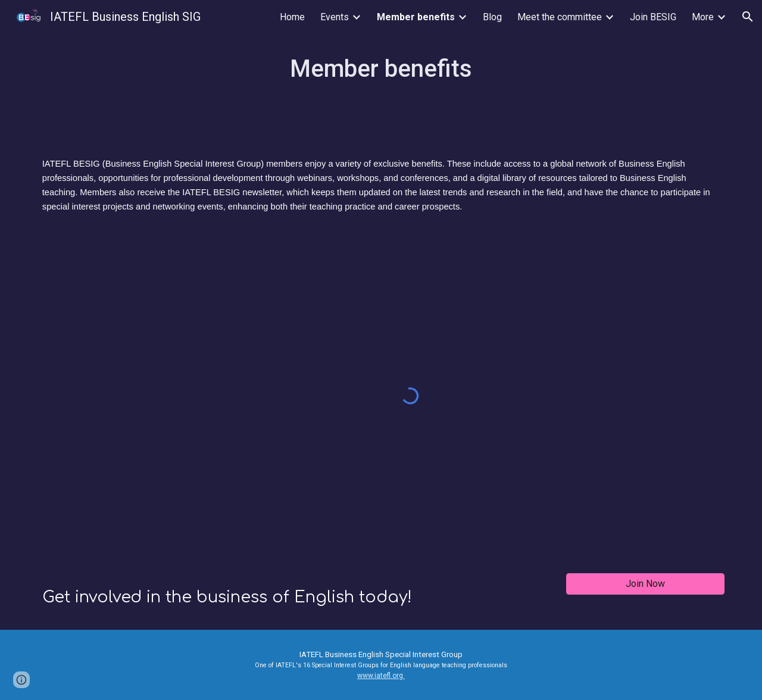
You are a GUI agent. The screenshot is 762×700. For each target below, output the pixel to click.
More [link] (703, 17)
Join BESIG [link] (653, 17)
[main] (381, 69)
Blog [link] (492, 17)
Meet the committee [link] (560, 17)
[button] (748, 17)
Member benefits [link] (416, 17)
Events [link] (335, 17)
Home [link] (292, 17)
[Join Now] (645, 584)
